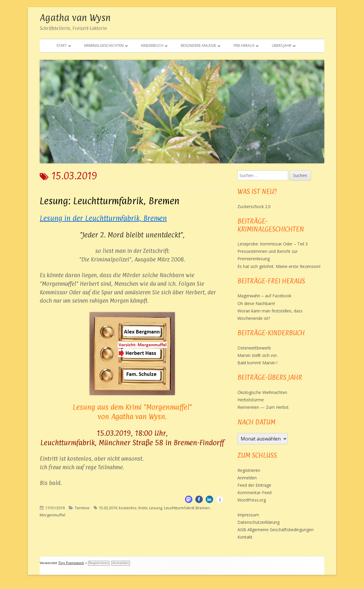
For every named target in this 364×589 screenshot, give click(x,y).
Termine (82, 508)
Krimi (143, 508)
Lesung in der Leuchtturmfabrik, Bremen (103, 218)
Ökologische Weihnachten (262, 392)
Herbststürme (251, 400)
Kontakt (245, 537)
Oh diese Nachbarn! (256, 303)
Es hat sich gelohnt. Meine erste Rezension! (279, 266)
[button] (189, 499)
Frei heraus (244, 46)
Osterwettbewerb (254, 348)
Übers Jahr (282, 46)
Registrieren (249, 470)
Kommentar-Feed (254, 493)
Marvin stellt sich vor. (258, 355)
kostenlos (128, 508)
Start (62, 46)
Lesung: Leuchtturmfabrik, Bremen (110, 201)
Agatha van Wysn (75, 18)
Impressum (248, 515)
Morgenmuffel (52, 515)
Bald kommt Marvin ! (257, 363)
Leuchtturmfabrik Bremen (187, 508)
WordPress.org (252, 500)
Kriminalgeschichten (104, 46)
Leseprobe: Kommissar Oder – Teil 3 (273, 244)
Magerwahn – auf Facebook (264, 296)
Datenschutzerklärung (258, 522)
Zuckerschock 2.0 (254, 206)
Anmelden (247, 478)
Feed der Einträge (254, 485)
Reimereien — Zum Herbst (263, 407)
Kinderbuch (152, 46)
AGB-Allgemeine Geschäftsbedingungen (276, 530)
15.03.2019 (108, 508)
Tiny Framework (71, 563)
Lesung (156, 508)
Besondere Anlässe (198, 46)
